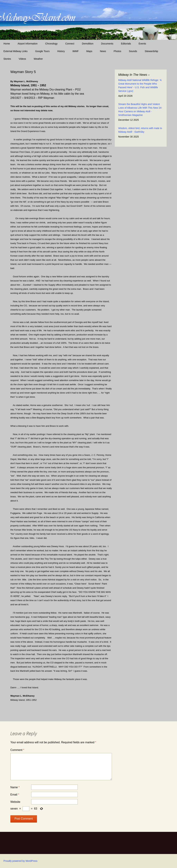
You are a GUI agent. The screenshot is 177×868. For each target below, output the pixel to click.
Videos (22, 59)
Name (15, 787)
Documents (107, 44)
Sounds (133, 51)
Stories (7, 59)
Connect (70, 44)
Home (7, 44)
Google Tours (42, 51)
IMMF (76, 51)
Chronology (51, 44)
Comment (17, 750)
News (103, 51)
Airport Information (28, 44)
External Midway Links (15, 51)
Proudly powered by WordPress (20, 861)
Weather (38, 59)
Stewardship (152, 51)
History (61, 51)
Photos (118, 51)
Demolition (88, 44)
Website (15, 802)
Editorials (126, 44)
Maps (89, 51)
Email (15, 795)
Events (142, 44)
